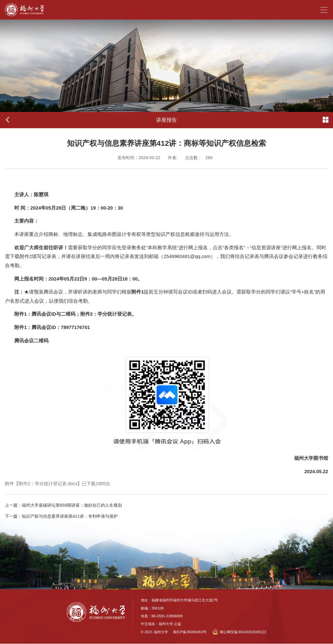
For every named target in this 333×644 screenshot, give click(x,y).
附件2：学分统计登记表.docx (48, 484)
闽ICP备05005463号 (190, 632)
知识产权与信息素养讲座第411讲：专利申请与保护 (61, 516)
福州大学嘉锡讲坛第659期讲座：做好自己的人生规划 (63, 505)
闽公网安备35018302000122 (240, 632)
